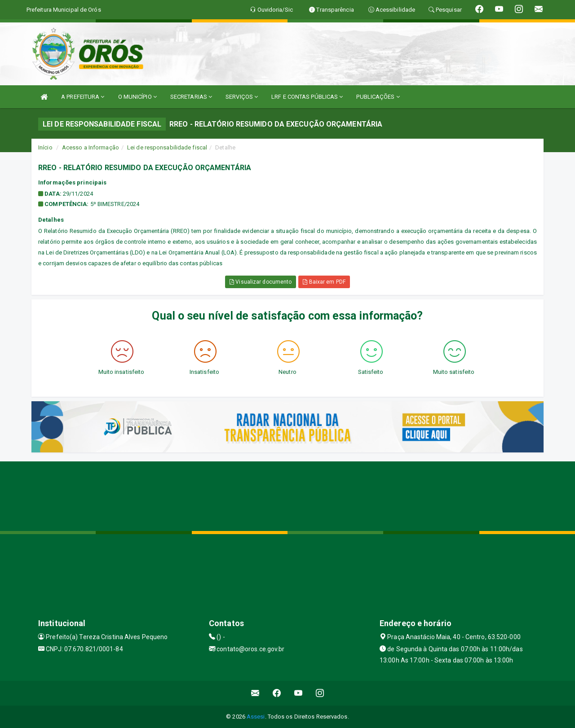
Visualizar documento (261, 282)
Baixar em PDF (324, 282)
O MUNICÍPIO (137, 97)
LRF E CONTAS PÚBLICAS (307, 97)
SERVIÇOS (242, 97)
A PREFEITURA (83, 97)
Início (45, 147)
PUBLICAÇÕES (378, 97)
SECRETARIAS (191, 97)
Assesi (256, 717)
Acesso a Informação (91, 147)
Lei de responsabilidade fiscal (167, 147)
